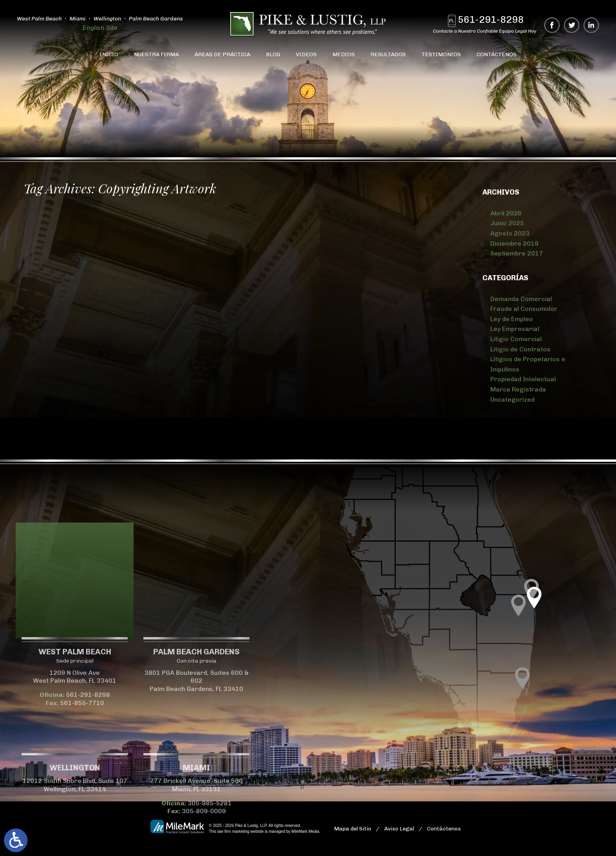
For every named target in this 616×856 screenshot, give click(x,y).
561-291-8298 (492, 19)
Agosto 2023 (510, 233)
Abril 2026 (506, 213)
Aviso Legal (399, 829)
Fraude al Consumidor (524, 309)
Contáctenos (497, 54)
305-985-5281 (132, 803)
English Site (98, 28)
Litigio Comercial (516, 339)
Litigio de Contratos (520, 349)
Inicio (109, 54)
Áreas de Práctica (222, 54)
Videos (306, 54)
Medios (344, 54)
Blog (273, 54)
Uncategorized (512, 400)
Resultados (388, 54)
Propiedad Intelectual (523, 379)
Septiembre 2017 (517, 253)
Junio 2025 (507, 223)
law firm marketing (233, 831)
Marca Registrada (518, 389)
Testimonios (441, 54)
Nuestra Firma (156, 54)
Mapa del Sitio (353, 829)
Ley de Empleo (512, 319)
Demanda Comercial (521, 299)
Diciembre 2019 (514, 243)
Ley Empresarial (515, 329)
